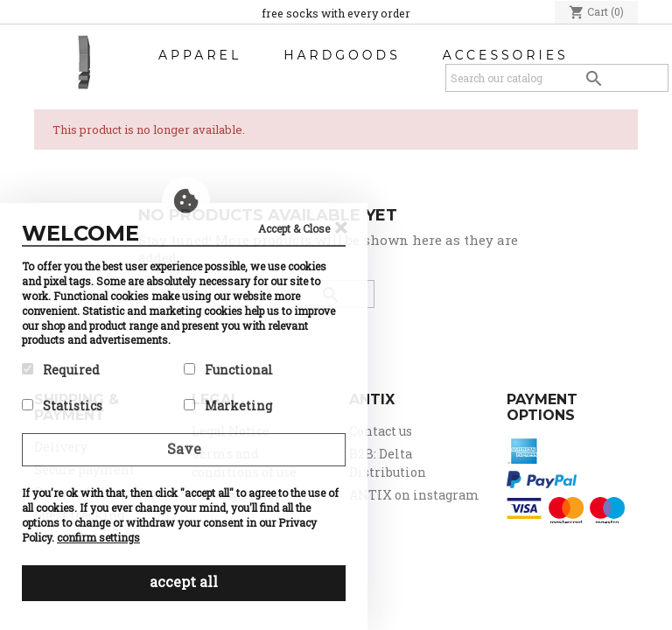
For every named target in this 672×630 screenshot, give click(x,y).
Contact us (381, 431)
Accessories (506, 55)
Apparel (200, 55)
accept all (184, 581)
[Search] (557, 78)
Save (184, 448)
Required (61, 370)
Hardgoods (342, 55)
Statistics (62, 406)
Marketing (228, 406)
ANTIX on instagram (414, 495)
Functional (228, 370)
